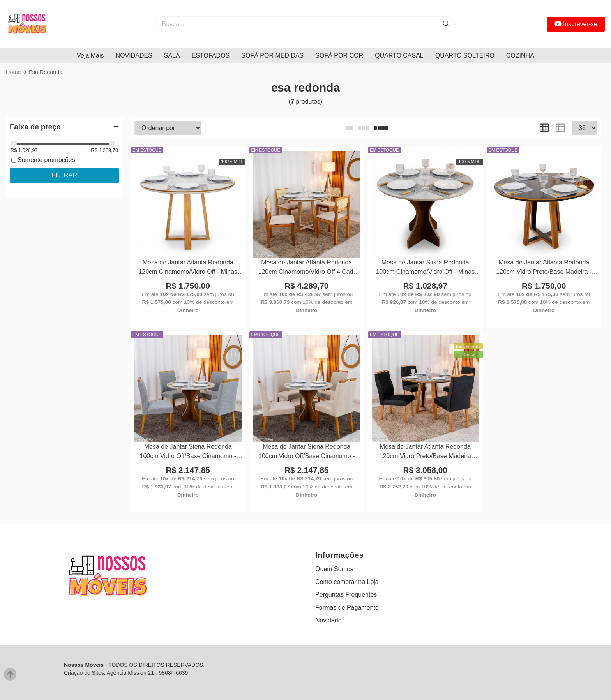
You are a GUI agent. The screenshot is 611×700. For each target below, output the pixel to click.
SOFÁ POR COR (339, 56)
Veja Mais (90, 56)
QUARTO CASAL (399, 56)
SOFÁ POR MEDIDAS (272, 56)
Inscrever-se (576, 24)
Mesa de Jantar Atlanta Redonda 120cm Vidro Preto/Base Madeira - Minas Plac (544, 268)
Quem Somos (334, 569)
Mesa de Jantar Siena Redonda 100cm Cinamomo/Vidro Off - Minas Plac (425, 268)
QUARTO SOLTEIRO (465, 56)
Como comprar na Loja (347, 582)
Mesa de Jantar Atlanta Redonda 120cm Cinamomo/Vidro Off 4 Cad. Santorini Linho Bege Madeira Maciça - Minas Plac (307, 268)
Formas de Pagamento (347, 607)
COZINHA (520, 56)
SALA (172, 56)
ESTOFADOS (211, 56)
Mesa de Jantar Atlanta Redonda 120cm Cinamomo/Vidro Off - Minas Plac (188, 268)
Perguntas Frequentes (346, 595)
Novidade (328, 620)
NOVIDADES (134, 56)
